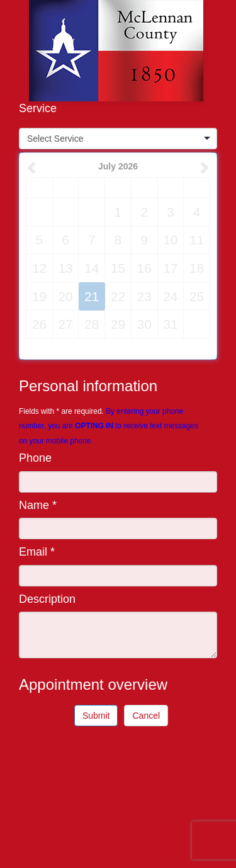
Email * (37, 552)
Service (38, 108)
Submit (96, 716)
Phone (35, 458)
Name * (38, 505)
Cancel (146, 716)
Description (47, 599)
